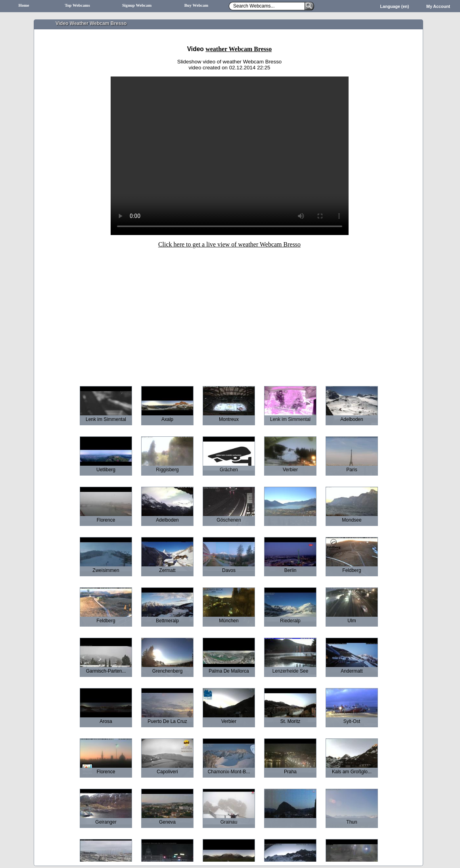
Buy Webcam (196, 5)
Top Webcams (77, 5)
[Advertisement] (229, 312)
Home (24, 5)
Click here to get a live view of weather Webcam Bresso (229, 244)
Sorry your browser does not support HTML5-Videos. (230, 156)
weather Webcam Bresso (239, 49)
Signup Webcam (137, 5)
